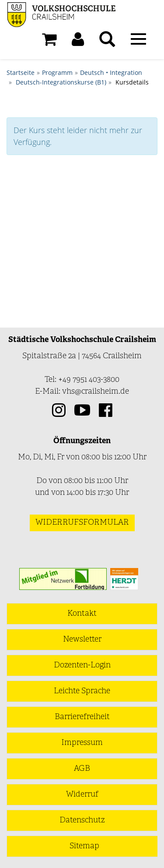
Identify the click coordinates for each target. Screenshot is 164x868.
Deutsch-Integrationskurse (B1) (61, 82)
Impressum (82, 743)
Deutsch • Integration (111, 72)
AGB (82, 769)
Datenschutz (82, 820)
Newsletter (82, 640)
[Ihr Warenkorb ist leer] (49, 42)
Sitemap (84, 846)
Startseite (21, 72)
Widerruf (82, 795)
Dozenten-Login (82, 665)
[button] (78, 42)
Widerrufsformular (82, 523)
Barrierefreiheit (82, 717)
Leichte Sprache (82, 691)
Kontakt (82, 614)
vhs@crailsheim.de (96, 392)
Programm (57, 72)
